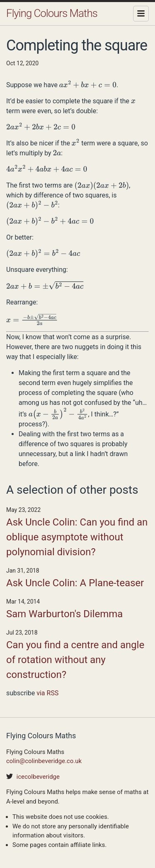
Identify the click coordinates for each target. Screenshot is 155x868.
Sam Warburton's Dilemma (64, 614)
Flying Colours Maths (52, 13)
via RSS (47, 693)
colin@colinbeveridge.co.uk (44, 761)
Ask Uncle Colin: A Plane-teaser (75, 583)
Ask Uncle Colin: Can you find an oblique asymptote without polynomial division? (77, 537)
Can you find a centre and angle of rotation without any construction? (75, 660)
